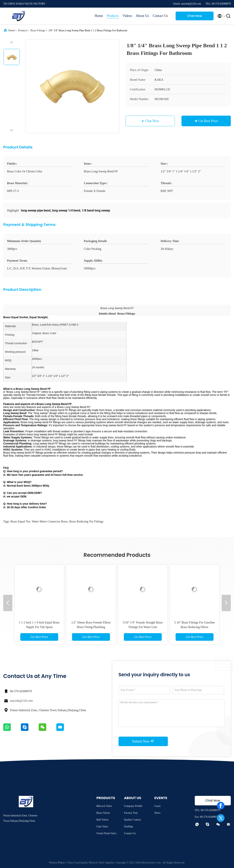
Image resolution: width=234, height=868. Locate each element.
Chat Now (195, 16)
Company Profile (133, 806)
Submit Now (143, 741)
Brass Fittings (38, 30)
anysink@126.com (21, 701)
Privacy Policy (57, 863)
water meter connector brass (50, 521)
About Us (142, 16)
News (157, 813)
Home (99, 16)
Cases (157, 806)
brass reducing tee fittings (86, 521)
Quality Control (132, 820)
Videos (127, 16)
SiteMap (128, 827)
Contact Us (161, 16)
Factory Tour (131, 813)
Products (113, 16)
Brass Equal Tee (20, 521)
